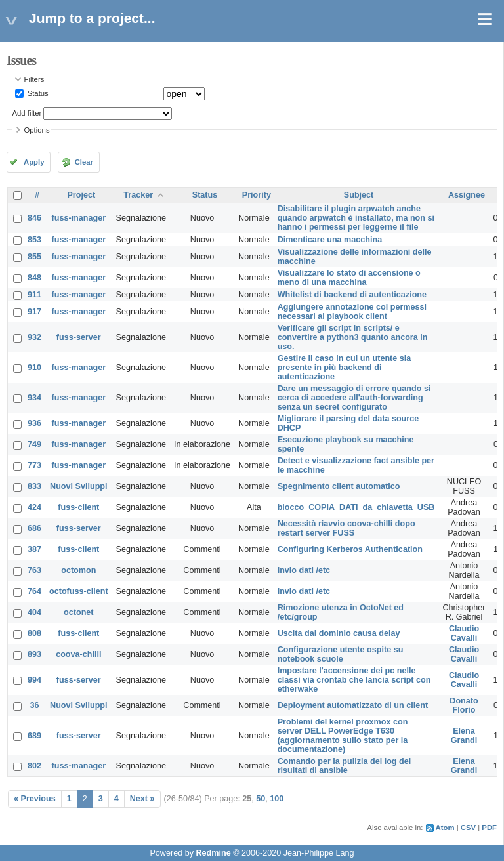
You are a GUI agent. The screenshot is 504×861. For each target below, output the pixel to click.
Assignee (467, 195)
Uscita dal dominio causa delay (339, 633)
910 (34, 367)
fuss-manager (79, 218)
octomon (78, 570)
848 (34, 278)
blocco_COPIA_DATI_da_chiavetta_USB (356, 507)
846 (34, 218)
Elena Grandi (464, 736)
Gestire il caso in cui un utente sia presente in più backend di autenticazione (345, 367)
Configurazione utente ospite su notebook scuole (341, 654)
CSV (468, 828)
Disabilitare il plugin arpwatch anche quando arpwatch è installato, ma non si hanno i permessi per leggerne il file (356, 218)
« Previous (35, 799)
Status (37, 93)
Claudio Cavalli (464, 633)
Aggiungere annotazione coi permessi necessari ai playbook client (352, 312)
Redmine (213, 853)
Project (81, 195)
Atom (445, 828)
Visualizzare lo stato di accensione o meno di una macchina (349, 278)
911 (34, 295)
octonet (78, 612)
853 (34, 240)
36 (35, 705)
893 (34, 654)
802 (34, 766)
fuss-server (79, 337)
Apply (34, 162)
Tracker (138, 195)
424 (34, 507)
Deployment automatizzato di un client (353, 705)
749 (34, 444)
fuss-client (78, 507)
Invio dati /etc (304, 570)
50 (261, 799)
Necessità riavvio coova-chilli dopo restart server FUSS (346, 528)
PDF (489, 828)
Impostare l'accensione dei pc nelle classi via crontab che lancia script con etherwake (354, 680)
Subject (359, 195)
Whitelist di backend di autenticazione (352, 295)
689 (34, 736)
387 (34, 549)
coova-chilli (78, 654)
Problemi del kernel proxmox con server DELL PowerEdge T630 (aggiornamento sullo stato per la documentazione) (343, 736)
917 (34, 312)
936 (34, 423)
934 (34, 398)
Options (37, 130)
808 (34, 633)
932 (34, 337)
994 (34, 680)
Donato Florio (464, 705)
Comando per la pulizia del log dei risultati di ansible (345, 766)
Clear (84, 162)
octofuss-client (79, 591)
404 (34, 612)
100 (277, 799)
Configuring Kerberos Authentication (350, 549)
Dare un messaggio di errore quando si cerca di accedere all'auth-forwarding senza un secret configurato (354, 398)
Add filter (27, 113)
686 (34, 528)
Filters (34, 79)
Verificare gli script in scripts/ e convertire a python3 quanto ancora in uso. (353, 337)
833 (34, 486)
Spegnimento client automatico (339, 486)
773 (34, 465)
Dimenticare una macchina (330, 240)
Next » (142, 799)
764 (34, 591)
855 (34, 257)
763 (34, 570)
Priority (257, 195)
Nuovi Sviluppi (78, 486)
